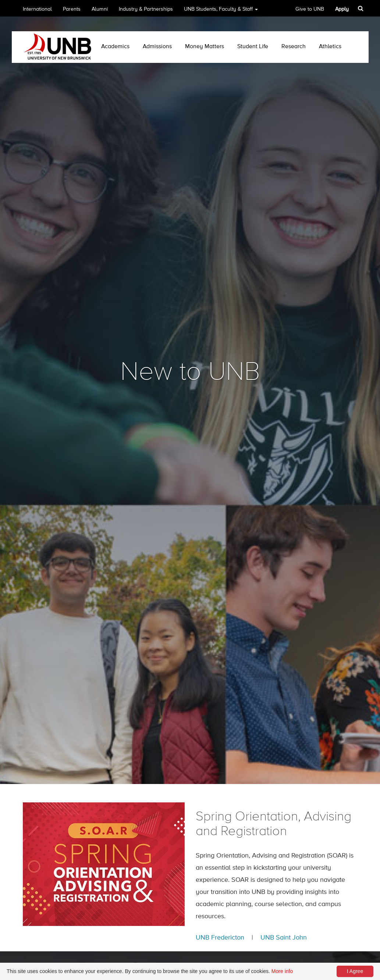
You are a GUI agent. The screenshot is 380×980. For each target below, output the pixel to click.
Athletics (330, 47)
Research (294, 47)
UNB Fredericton (220, 938)
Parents (72, 9)
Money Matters (205, 47)
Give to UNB (310, 9)
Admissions (157, 47)
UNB (221, 12)
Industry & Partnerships (146, 9)
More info (282, 971)
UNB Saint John (284, 938)
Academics (115, 47)
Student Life (253, 47)
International (37, 9)
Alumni (100, 9)
